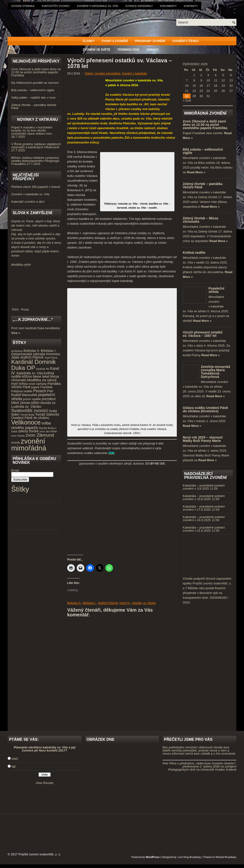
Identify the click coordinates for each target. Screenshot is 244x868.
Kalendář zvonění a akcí (28, 202)
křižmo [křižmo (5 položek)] (27, 376)
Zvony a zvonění (115, 41)
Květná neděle (194, 253)
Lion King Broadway (189, 857)
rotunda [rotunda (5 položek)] (45, 403)
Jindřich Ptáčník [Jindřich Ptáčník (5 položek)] (32, 357)
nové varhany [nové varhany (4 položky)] (38, 384)
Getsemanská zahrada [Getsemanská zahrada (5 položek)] (28, 354)
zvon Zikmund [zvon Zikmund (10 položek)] (40, 435)
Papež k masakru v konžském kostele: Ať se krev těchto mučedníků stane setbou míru (32, 130)
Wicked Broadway (226, 857)
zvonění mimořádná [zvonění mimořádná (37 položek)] (29, 445)
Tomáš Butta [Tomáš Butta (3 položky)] (27, 415)
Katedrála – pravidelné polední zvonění (204, 487)
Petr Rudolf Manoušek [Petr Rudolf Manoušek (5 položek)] (32, 393)
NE (14, 767)
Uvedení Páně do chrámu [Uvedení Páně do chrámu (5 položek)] (30, 418)
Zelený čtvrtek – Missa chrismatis (201, 220)
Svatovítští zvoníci (56, 6)
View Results (45, 783)
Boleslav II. (74, 603)
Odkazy (153, 50)
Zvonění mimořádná (108, 74)
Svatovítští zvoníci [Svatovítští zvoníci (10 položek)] (29, 410)
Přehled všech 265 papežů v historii (36, 187)
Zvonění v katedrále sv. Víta (97, 6)
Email (15, 470)
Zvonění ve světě (96, 50)
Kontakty (191, 6)
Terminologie (128, 50)
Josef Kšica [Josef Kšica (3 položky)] (51, 358)
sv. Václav (149, 603)
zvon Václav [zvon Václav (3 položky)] (18, 436)
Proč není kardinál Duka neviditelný (36, 328)
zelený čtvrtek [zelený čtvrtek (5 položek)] (28, 431)
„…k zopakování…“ (33, 320)
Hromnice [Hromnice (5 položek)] (53, 354)
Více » (16, 333)
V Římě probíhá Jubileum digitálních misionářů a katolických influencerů (36, 146)
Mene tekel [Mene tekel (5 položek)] (41, 376)
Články (89, 41)
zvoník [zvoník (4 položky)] (15, 443)
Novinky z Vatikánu (37, 119)
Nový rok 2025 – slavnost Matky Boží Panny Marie (203, 439)
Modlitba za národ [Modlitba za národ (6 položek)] (42, 380)
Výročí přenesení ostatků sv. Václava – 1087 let (203, 334)
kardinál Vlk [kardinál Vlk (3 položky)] (43, 369)
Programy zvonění (150, 41)
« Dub (187, 100)
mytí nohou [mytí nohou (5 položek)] (20, 384)
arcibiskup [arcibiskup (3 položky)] (17, 351)
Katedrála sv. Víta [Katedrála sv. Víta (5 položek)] (30, 373)
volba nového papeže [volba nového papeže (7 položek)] (31, 425)
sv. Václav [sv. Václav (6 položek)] (33, 406)
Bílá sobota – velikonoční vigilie (33, 90)
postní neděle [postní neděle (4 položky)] (32, 399)
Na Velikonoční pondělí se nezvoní (35, 83)
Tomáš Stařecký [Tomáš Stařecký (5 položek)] (47, 414)
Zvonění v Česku (185, 41)
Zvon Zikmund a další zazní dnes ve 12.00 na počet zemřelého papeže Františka (36, 72)
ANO (15, 759)
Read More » (196, 172)
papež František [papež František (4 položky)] (42, 387)
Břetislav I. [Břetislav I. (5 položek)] (49, 351)
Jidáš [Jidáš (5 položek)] (15, 357)
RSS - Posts (36, 308)
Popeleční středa (216, 290)
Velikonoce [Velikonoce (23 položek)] (26, 422)
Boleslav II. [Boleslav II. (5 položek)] (32, 351)
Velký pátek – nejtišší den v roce (33, 98)
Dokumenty (168, 6)
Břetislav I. (89, 603)
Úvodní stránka (23, 6)
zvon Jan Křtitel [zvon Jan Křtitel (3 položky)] (48, 431)
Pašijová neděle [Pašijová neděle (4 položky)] (22, 391)
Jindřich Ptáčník (108, 603)
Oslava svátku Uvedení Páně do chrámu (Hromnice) (205, 409)
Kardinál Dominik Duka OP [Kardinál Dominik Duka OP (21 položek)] (33, 365)
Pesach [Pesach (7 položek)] (40, 391)
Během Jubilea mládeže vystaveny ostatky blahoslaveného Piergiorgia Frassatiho (35, 161)
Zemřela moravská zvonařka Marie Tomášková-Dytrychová (216, 372)
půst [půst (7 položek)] (35, 402)
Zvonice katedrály (139, 6)
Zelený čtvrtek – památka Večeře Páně (34, 106)
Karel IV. (125, 603)
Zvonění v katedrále (134, 74)
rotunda (137, 603)
